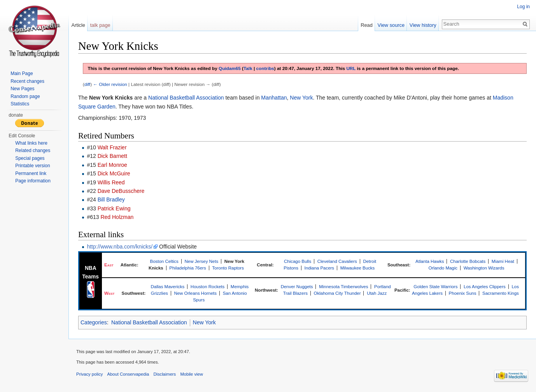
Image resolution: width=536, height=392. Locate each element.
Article (78, 25)
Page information (33, 181)
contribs (265, 68)
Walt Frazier (112, 147)
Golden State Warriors (435, 287)
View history (423, 25)
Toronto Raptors (228, 268)
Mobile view (191, 374)
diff (87, 84)
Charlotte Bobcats (468, 261)
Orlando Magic (443, 268)
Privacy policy (89, 374)
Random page (25, 96)
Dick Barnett (112, 156)
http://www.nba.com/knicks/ (120, 247)
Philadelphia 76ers (187, 268)
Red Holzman (117, 217)
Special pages (30, 158)
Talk (248, 68)
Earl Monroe (112, 165)
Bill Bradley (111, 199)
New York (301, 98)
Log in (523, 7)
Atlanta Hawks (430, 261)
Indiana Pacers (320, 268)
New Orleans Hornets (195, 293)
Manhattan (274, 98)
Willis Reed (111, 182)
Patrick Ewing (114, 208)
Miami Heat (503, 261)
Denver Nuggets (297, 287)
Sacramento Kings (501, 293)
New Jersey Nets (201, 261)
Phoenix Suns (463, 293)
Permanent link (31, 173)
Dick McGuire (114, 173)
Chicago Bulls (298, 261)
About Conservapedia (128, 374)
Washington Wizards (484, 268)
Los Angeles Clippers (485, 287)
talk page (100, 25)
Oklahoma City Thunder (337, 293)
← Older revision (110, 84)
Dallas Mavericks (168, 287)
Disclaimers (165, 374)
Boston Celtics (164, 261)
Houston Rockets (208, 287)
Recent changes (27, 81)
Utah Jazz (377, 293)
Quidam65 (230, 68)
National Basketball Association (186, 98)
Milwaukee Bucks (358, 268)
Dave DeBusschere (121, 191)
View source (391, 25)
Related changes (33, 150)
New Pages (22, 89)
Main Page (22, 73)
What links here (31, 143)
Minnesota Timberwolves (343, 287)
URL (351, 68)
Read (367, 25)
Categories (94, 322)
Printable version (32, 166)
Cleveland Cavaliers (337, 261)
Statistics (20, 104)
